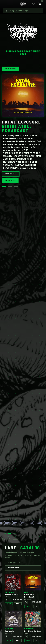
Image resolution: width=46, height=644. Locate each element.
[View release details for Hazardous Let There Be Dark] (33, 619)
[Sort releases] (23, 568)
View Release (11, 174)
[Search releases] (6, 11)
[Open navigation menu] (6, 4)
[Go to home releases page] (23, 4)
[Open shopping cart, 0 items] (40, 4)
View (9, 604)
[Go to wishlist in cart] (33, 4)
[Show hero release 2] (10, 187)
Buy (18, 604)
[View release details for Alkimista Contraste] (13, 619)
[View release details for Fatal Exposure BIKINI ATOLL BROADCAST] (23, 95)
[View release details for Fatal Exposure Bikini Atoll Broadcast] (33, 582)
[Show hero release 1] (4, 187)
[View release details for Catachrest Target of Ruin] (13, 582)
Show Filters (10, 534)
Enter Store (10, 180)
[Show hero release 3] (16, 187)
